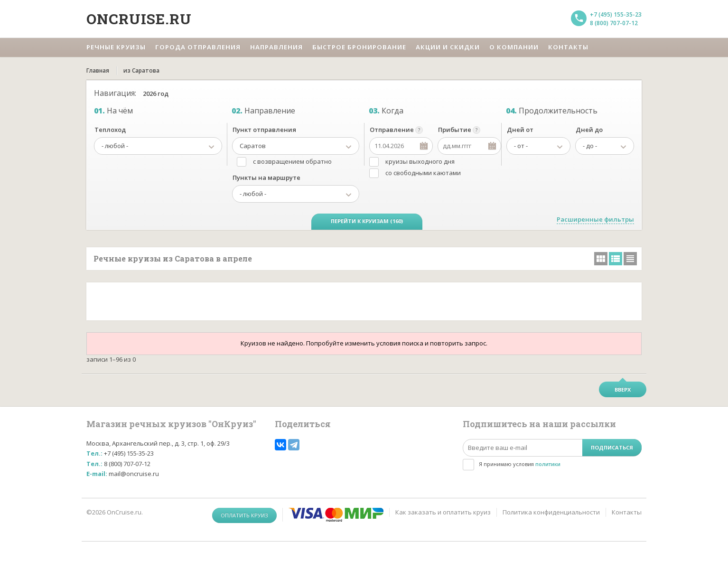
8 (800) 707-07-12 (614, 23)
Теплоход (110, 130)
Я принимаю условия (520, 464)
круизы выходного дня (420, 161)
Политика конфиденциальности (551, 512)
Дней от (520, 130)
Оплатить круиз (244, 515)
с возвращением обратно (292, 161)
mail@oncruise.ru (134, 474)
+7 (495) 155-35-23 (616, 14)
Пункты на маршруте (266, 178)
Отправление (392, 130)
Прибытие (455, 130)
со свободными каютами (423, 173)
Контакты (627, 512)
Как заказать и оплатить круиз (443, 512)
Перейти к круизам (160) (367, 221)
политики (548, 464)
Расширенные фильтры (595, 219)
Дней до (589, 130)
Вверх (623, 389)
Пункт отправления (264, 130)
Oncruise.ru (139, 19)
